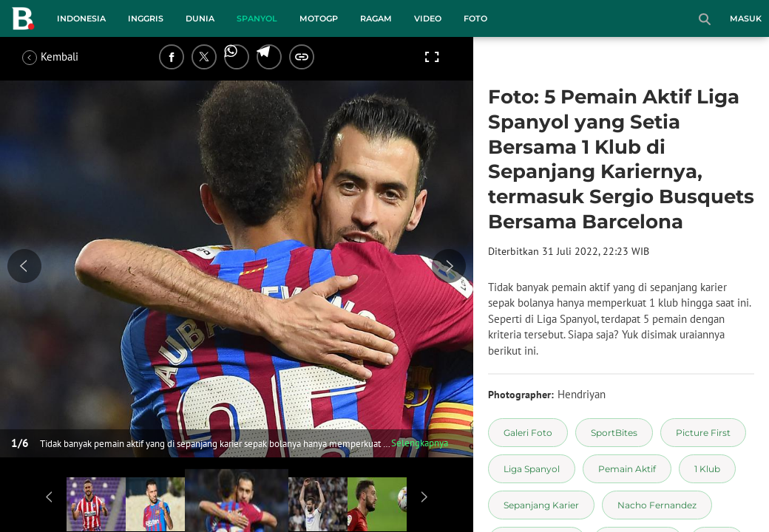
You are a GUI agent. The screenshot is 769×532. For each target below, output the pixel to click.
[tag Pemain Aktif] (627, 469)
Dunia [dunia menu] (200, 18)
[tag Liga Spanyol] (532, 469)
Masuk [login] (746, 18)
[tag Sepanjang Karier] (541, 505)
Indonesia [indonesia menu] (81, 18)
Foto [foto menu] (475, 18)
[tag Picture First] (703, 433)
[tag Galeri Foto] (528, 433)
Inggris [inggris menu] (146, 18)
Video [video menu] (428, 18)
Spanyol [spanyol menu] (257, 18)
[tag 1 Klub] (707, 469)
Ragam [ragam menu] (376, 18)
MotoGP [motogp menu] (319, 18)
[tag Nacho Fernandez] (657, 505)
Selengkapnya (420, 443)
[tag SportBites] (614, 433)
